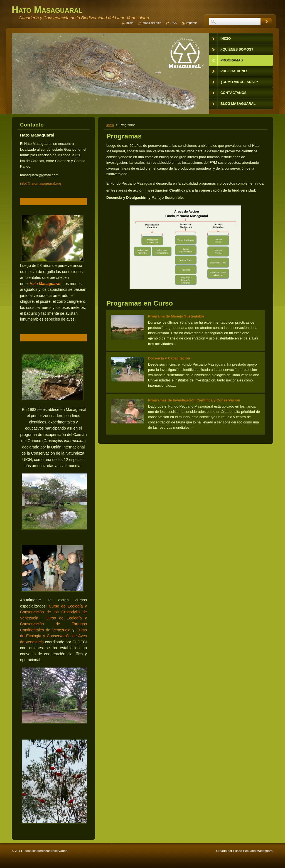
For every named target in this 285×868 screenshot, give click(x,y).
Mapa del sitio (152, 23)
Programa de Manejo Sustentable (176, 316)
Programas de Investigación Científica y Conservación (194, 400)
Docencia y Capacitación (169, 358)
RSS (173, 23)
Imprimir (191, 23)
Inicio (110, 125)
